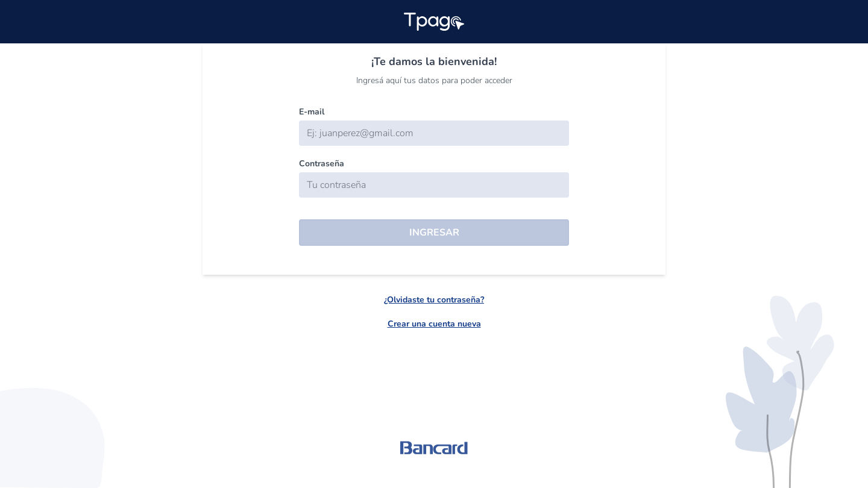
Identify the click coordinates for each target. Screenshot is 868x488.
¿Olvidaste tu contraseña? (434, 300)
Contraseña (322, 164)
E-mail (312, 112)
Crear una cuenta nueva (434, 324)
